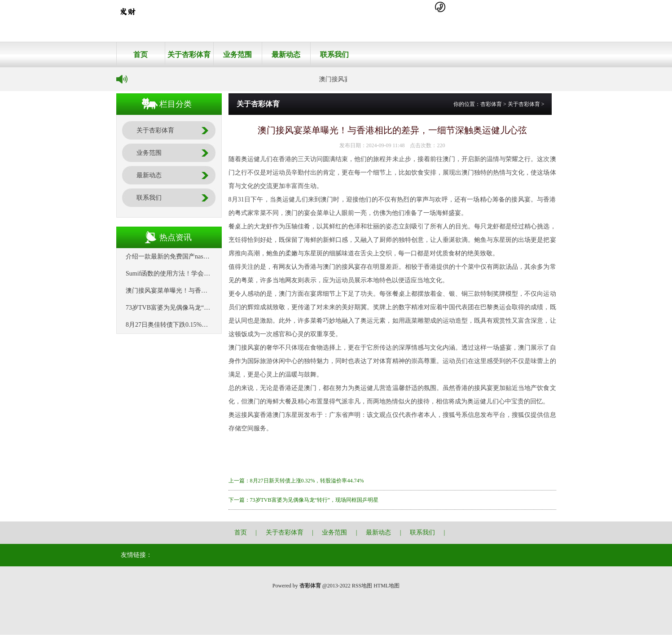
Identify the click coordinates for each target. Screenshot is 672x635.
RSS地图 (362, 586)
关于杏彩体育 (189, 55)
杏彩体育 (491, 104)
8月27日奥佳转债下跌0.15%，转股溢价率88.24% (192, 325)
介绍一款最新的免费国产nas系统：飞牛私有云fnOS (196, 256)
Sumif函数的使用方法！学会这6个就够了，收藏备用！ (201, 274)
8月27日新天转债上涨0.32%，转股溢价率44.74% (307, 481)
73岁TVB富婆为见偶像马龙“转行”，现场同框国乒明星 (201, 308)
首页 (141, 55)
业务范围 (237, 55)
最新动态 (286, 55)
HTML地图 (387, 586)
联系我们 (334, 55)
